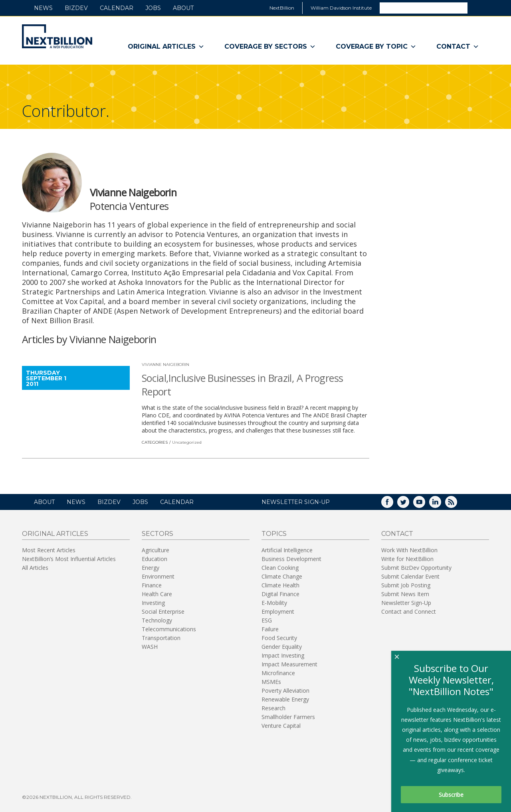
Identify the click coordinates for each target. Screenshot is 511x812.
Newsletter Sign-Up (406, 603)
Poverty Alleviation (285, 690)
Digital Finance (280, 594)
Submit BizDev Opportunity (416, 568)
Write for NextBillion (407, 559)
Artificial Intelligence (287, 550)
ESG (267, 620)
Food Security (279, 638)
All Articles (35, 568)
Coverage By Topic (376, 47)
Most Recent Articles (49, 550)
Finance (152, 585)
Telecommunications (169, 629)
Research (273, 708)
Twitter (409, 505)
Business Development (291, 559)
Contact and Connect (409, 611)
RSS (457, 505)
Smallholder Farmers (288, 717)
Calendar (117, 8)
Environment (158, 576)
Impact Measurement (289, 664)
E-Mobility (274, 603)
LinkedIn (441, 505)
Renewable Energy (285, 699)
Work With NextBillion (409, 550)
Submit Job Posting (406, 585)
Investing (153, 603)
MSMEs (271, 682)
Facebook (393, 505)
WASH (150, 647)
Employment (278, 611)
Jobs (153, 8)
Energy (151, 568)
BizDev (76, 8)
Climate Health (280, 585)
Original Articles (166, 47)
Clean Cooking (280, 568)
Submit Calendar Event (410, 576)
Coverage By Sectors (270, 47)
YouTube (425, 505)
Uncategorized (187, 442)
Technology (157, 620)
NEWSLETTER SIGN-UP (296, 502)
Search (478, 8)
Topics (274, 534)
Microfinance (278, 673)
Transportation (161, 638)
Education (154, 559)
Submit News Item (405, 594)
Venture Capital (281, 726)
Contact (458, 47)
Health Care (157, 594)
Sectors (157, 534)
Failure (270, 629)
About (183, 8)
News (43, 8)
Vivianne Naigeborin (165, 365)
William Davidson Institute (341, 8)
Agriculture (155, 550)
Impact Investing (283, 655)
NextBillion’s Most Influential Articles (69, 559)
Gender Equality (282, 647)
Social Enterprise (163, 611)
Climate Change (282, 576)
